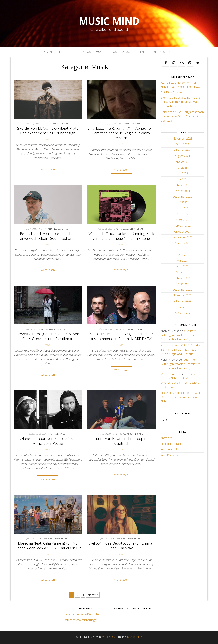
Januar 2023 (183, 191)
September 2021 (183, 237)
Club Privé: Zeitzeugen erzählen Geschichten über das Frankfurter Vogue (180, 335)
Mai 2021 (182, 261)
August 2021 (182, 243)
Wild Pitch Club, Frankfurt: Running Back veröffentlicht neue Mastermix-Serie (121, 236)
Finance (165, 345)
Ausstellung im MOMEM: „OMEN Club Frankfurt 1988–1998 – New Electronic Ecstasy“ (180, 87)
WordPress (108, 637)
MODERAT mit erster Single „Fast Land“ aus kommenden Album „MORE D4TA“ (121, 336)
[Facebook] (166, 63)
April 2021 (182, 266)
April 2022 (182, 214)
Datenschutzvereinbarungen (81, 620)
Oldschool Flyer (134, 52)
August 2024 (182, 156)
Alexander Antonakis (60, 124)
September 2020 (183, 307)
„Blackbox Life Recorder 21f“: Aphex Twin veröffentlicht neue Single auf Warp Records (121, 133)
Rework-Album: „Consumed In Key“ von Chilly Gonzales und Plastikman (48, 336)
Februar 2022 (182, 226)
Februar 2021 (182, 278)
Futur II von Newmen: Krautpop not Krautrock (121, 441)
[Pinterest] (190, 63)
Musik (100, 52)
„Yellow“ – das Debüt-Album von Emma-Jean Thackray (121, 546)
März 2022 (183, 220)
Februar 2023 (182, 185)
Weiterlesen (48, 169)
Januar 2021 (183, 284)
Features (64, 52)
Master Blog (134, 637)
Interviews (83, 52)
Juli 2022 (182, 202)
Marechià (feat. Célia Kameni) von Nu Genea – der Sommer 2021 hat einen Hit (48, 546)
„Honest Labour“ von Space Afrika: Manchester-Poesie (48, 441)
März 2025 (183, 144)
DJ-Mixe (48, 52)
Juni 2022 (182, 208)
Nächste (93, 595)
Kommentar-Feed (171, 449)
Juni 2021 (182, 255)
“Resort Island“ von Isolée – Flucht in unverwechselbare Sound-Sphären (48, 236)
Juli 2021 (182, 249)
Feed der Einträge (171, 444)
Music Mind (109, 21)
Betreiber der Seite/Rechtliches (82, 614)
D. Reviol (61, 434)
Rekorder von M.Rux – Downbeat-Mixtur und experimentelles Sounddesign (48, 131)
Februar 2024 (182, 162)
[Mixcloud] (182, 63)
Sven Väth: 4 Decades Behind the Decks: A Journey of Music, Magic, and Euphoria (180, 102)
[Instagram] (174, 63)
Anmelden (167, 438)
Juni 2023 (182, 173)
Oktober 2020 (183, 301)
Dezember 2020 (182, 290)
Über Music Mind (163, 52)
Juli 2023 (182, 168)
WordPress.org (170, 455)
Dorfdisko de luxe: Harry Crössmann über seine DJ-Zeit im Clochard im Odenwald (182, 116)
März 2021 (183, 272)
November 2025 (183, 139)
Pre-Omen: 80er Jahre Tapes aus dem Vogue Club (182, 397)
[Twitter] (198, 63)
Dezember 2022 (182, 197)
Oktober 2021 (183, 232)
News (113, 52)
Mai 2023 (182, 179)
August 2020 (182, 313)
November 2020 (183, 295)
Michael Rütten (170, 374)
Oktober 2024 (183, 150)
